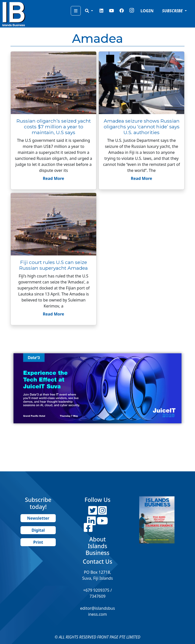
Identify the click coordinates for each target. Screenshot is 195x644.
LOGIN (147, 11)
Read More (53, 178)
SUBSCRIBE (173, 11)
